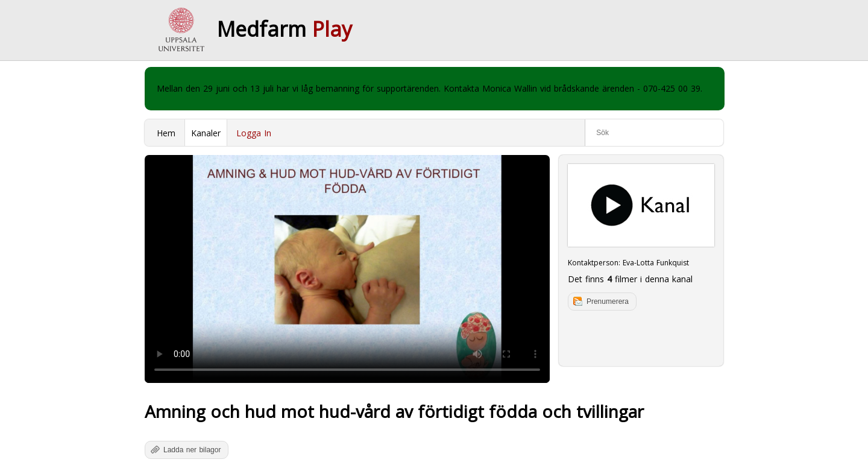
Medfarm (285, 29)
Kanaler (206, 133)
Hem (166, 133)
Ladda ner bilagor (192, 450)
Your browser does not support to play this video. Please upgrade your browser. (347, 269)
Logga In (254, 133)
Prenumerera (608, 302)
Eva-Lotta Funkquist (656, 263)
